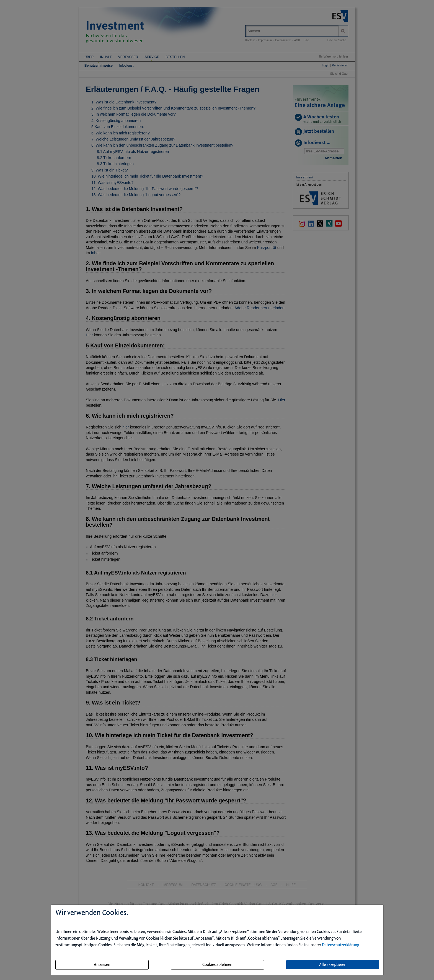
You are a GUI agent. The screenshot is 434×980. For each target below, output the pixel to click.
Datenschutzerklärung (341, 945)
